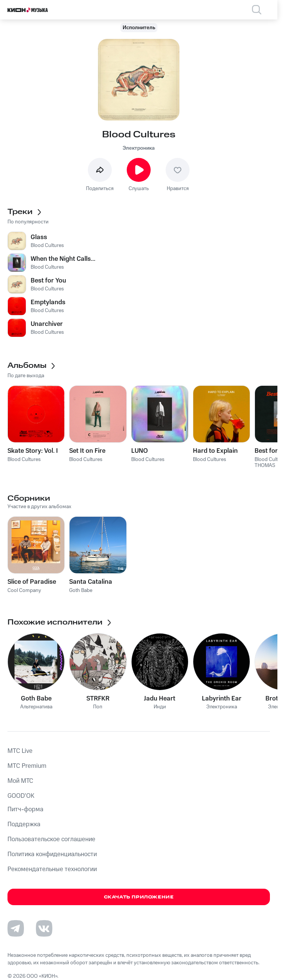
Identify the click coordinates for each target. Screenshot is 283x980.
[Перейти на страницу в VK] (44, 928)
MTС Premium (27, 766)
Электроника (139, 148)
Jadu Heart (160, 699)
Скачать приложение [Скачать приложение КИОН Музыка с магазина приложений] (139, 897)
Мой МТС (20, 781)
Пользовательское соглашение (51, 839)
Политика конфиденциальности (52, 854)
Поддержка (24, 824)
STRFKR (98, 699)
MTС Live (20, 751)
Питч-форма (25, 809)
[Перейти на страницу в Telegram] (16, 928)
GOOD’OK (21, 796)
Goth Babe (36, 699)
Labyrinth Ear (222, 699)
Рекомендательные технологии (52, 869)
